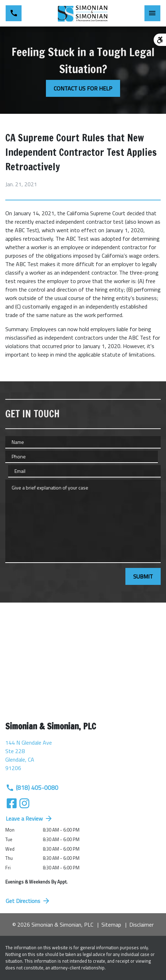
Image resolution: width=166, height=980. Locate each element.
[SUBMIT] (143, 576)
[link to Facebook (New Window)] (12, 803)
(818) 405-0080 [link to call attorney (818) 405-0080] (32, 788)
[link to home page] (83, 13)
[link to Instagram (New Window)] (24, 803)
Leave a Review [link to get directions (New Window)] (29, 818)
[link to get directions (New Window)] (83, 758)
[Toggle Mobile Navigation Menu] (152, 13)
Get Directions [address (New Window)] (28, 901)
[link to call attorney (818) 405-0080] (14, 13)
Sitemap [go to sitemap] (111, 925)
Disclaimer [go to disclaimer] (141, 925)
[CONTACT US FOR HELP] (83, 88)
